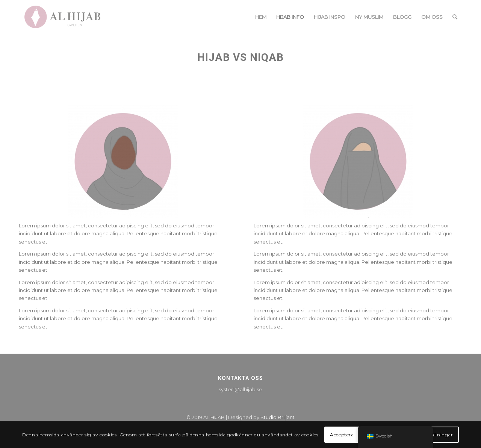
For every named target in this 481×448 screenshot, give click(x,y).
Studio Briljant (278, 417)
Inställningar (438, 435)
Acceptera (342, 435)
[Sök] (455, 17)
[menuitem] (261, 17)
